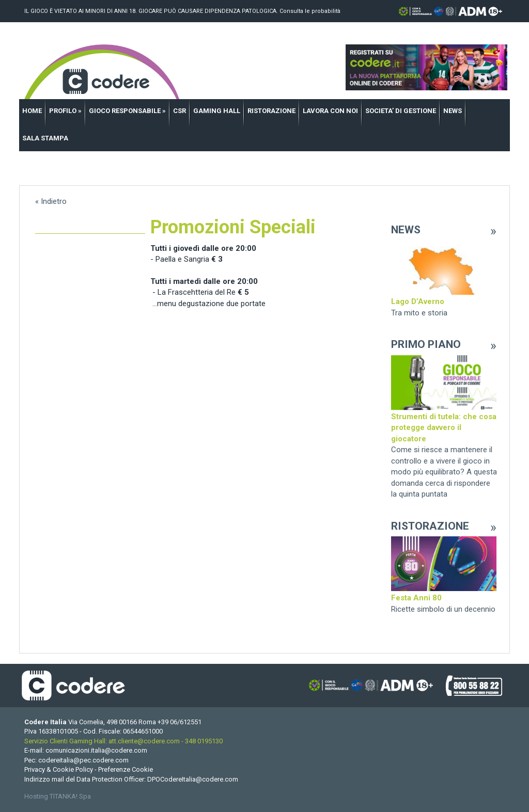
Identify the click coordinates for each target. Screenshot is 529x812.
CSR (180, 111)
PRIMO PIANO (425, 344)
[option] (444, 279)
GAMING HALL (217, 111)
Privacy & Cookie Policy (59, 769)
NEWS (453, 111)
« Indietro (51, 201)
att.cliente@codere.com (144, 741)
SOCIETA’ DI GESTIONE (401, 111)
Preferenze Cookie (126, 769)
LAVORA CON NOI (330, 111)
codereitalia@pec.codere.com (83, 760)
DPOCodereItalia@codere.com (193, 779)
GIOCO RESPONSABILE (127, 111)
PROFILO (65, 111)
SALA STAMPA (45, 138)
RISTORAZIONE (271, 111)
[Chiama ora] (180, 722)
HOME (32, 111)
